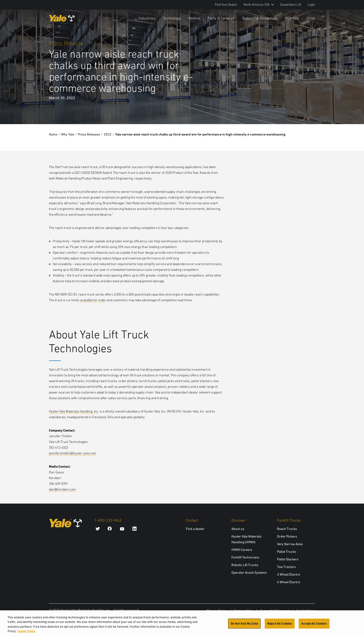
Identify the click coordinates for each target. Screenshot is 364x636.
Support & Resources (260, 18)
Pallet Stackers (288, 559)
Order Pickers (287, 536)
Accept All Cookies (314, 626)
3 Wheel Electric (289, 574)
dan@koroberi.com (62, 489)
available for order (93, 300)
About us (238, 529)
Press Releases (89, 134)
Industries (147, 18)
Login (311, 5)
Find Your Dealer (226, 5)
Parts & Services (221, 18)
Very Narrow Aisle (290, 544)
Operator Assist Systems (249, 573)
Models (194, 18)
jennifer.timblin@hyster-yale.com (73, 453)
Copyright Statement (275, 611)
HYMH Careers (242, 550)
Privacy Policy (217, 611)
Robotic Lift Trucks (245, 565)
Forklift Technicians (245, 557)
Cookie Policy (306, 611)
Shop (311, 18)
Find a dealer (195, 529)
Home (53, 134)
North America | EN (259, 5)
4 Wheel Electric (289, 582)
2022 (108, 134)
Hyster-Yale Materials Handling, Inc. (74, 411)
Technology (172, 18)
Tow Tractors (286, 567)
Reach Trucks (287, 529)
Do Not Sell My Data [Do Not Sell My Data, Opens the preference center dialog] (244, 626)
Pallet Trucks (287, 552)
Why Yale (292, 18)
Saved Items (291, 5)
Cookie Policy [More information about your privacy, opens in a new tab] (26, 634)
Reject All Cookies (280, 626)
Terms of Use (243, 611)
